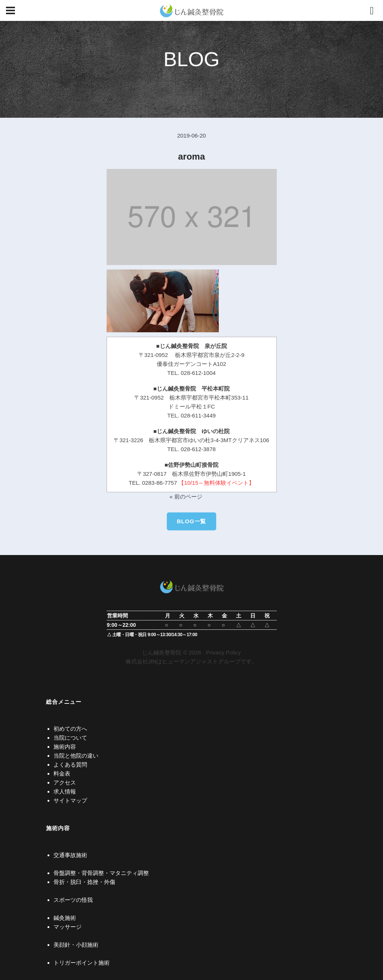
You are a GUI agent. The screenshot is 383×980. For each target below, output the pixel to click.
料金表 (62, 773)
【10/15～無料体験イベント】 (216, 483)
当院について (70, 738)
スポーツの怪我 (73, 900)
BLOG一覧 (192, 521)
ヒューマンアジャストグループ (201, 661)
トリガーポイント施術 (82, 963)
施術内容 (65, 747)
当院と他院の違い (76, 756)
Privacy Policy (223, 652)
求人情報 (65, 791)
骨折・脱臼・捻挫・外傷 (84, 882)
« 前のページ (186, 497)
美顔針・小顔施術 (76, 945)
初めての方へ (70, 729)
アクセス (65, 782)
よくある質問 (70, 765)
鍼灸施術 (65, 918)
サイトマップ (70, 800)
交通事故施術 (70, 855)
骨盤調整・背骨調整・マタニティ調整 (101, 873)
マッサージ (68, 927)
